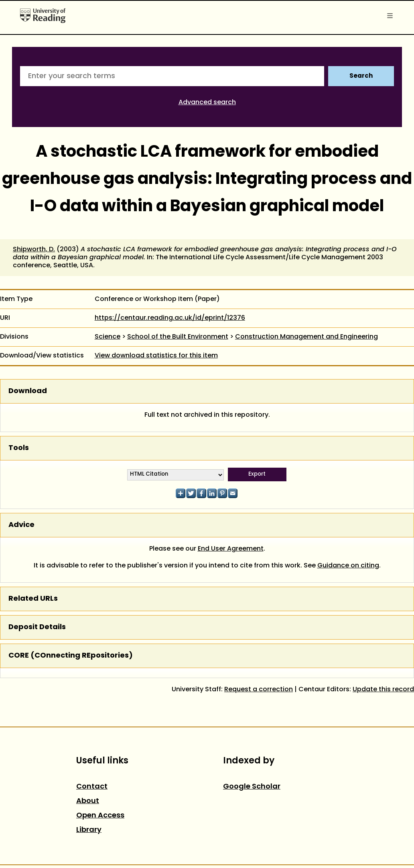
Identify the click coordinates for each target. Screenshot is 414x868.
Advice (21, 525)
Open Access (100, 816)
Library (89, 830)
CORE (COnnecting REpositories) (71, 656)
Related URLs (33, 599)
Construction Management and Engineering (306, 337)
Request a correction (259, 690)
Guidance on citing (348, 566)
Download (28, 391)
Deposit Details (37, 627)
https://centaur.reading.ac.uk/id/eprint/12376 (170, 318)
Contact (92, 787)
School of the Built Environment (178, 337)
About (88, 801)
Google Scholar (252, 787)
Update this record (383, 690)
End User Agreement (231, 549)
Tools (19, 448)
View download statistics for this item (156, 356)
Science (108, 337)
